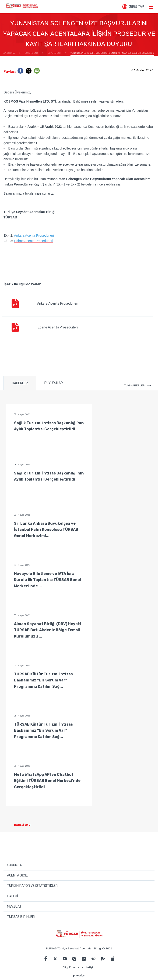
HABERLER (20, 383)
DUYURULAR (54, 383)
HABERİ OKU (26, 825)
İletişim (91, 967)
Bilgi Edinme (71, 967)
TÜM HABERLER (138, 385)
